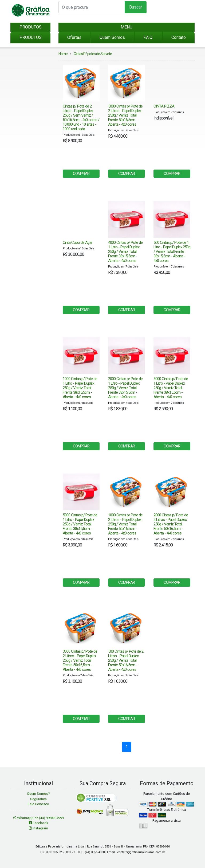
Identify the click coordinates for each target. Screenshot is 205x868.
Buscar (136, 7)
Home (63, 54)
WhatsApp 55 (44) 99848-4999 (39, 818)
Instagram (38, 828)
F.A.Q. (148, 37)
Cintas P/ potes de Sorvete (93, 54)
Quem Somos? (38, 794)
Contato (179, 37)
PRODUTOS (31, 27)
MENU (127, 27)
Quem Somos (112, 37)
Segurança (38, 799)
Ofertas (74, 37)
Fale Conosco (38, 804)
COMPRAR (81, 174)
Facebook (39, 823)
